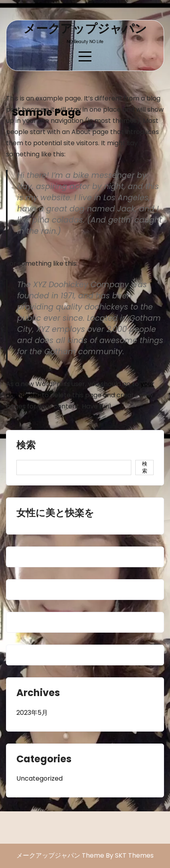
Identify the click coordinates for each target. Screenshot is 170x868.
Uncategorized (40, 778)
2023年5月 (32, 713)
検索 (26, 446)
